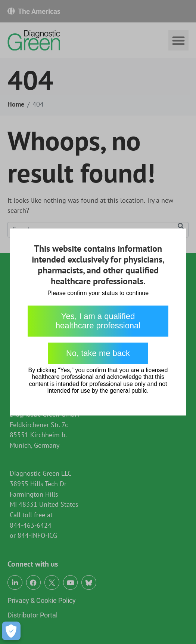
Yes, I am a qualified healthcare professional (98, 321)
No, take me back (98, 353)
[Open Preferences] (11, 631)
